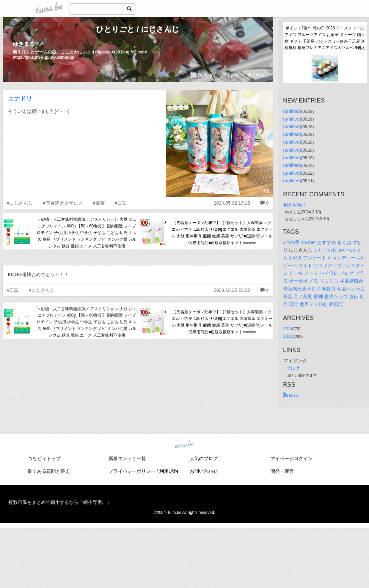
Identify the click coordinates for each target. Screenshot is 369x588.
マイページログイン (292, 458)
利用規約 (169, 471)
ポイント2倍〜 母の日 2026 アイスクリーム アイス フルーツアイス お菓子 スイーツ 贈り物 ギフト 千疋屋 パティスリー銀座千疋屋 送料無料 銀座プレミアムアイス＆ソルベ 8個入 (325, 38)
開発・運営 (282, 471)
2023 (288, 336)
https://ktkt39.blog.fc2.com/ (121, 52)
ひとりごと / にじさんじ (138, 29)
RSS (291, 395)
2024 (288, 329)
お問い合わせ (204, 471)
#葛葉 (99, 203)
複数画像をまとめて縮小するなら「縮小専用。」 (60, 502)
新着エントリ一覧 (127, 458)
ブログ (293, 368)
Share (256, 75)
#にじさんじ (20, 203)
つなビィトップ (44, 458)
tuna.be (184, 445)
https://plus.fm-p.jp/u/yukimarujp (44, 57)
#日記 (121, 203)
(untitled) (292, 111)
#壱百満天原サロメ (63, 203)
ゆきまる (24, 44)
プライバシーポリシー (132, 471)
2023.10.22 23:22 (232, 290)
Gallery (202, 75)
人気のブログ (204, 458)
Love (230, 75)
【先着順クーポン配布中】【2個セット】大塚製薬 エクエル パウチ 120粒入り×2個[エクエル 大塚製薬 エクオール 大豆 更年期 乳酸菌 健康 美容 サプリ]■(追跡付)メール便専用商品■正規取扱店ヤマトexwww (222, 233)
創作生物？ (295, 205)
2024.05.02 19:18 (232, 203)
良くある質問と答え (49, 471)
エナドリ (20, 99)
